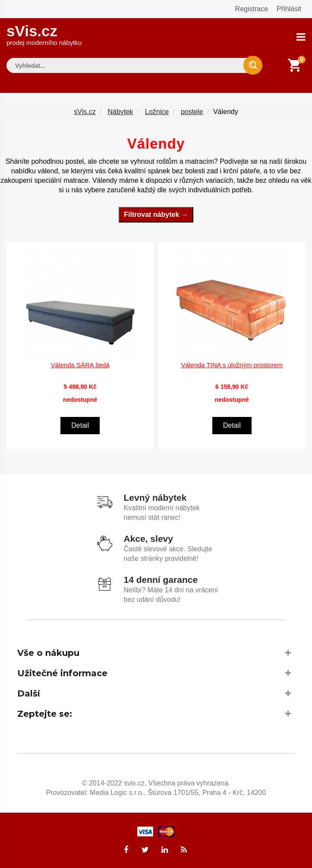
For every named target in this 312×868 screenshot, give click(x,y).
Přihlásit (289, 9)
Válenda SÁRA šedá (80, 365)
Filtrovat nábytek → (156, 215)
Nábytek (120, 112)
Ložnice (157, 112)
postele (192, 112)
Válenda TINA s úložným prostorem (232, 365)
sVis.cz (44, 34)
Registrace (252, 9)
